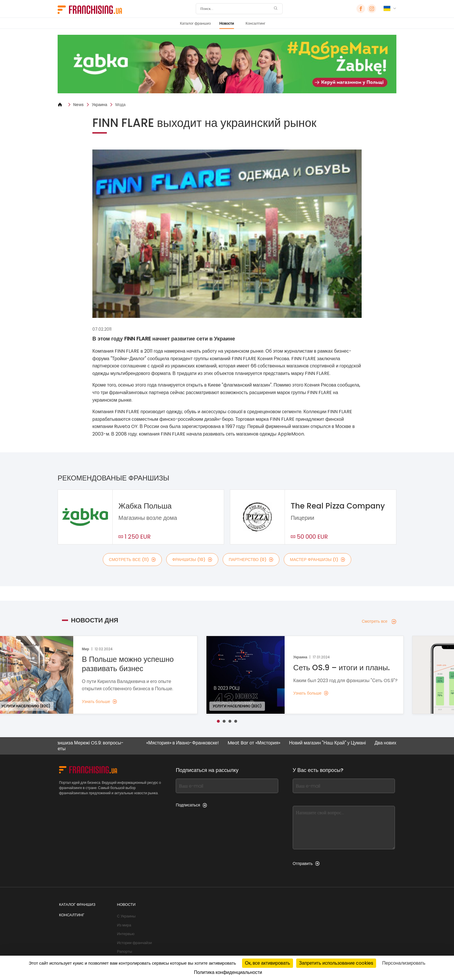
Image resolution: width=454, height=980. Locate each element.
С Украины (126, 916)
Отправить (306, 864)
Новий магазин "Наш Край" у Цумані (333, 743)
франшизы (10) (192, 560)
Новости (227, 23)
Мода (120, 105)
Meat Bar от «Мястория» (259, 743)
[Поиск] (235, 9)
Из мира (124, 925)
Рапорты (125, 951)
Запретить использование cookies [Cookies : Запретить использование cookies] (336, 963)
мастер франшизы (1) (317, 560)
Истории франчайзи (134, 943)
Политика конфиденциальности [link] (228, 972)
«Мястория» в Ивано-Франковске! (188, 743)
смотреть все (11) (132, 560)
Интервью (126, 934)
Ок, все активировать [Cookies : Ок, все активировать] (268, 963)
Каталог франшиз (195, 23)
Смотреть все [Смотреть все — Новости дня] (379, 621)
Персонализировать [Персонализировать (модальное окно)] (404, 963)
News (78, 105)
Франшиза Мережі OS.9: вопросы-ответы (92, 746)
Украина (99, 105)
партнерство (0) (251, 560)
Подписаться (191, 805)
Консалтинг (255, 23)
